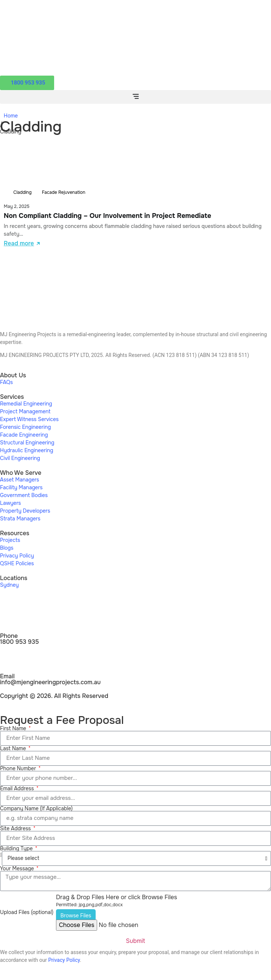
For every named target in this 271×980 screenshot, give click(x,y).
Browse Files (76, 916)
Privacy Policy (64, 960)
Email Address (18, 788)
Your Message (18, 868)
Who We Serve (21, 473)
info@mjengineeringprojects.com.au (50, 682)
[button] (135, 97)
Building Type (17, 848)
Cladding (22, 192)
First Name (14, 728)
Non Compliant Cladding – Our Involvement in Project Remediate (108, 216)
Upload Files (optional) (27, 912)
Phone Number (19, 768)
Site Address (16, 828)
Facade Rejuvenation (64, 192)
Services (12, 397)
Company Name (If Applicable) (36, 808)
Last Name (14, 748)
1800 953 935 (19, 642)
